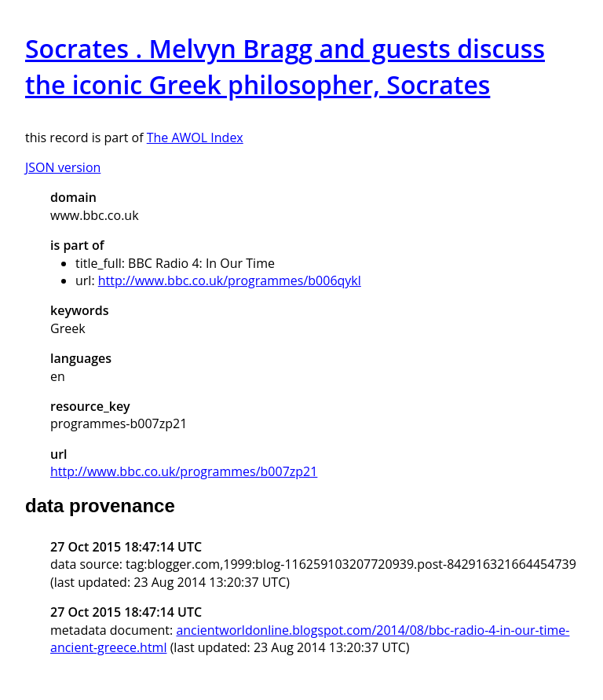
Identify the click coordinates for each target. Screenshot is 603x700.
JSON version (63, 167)
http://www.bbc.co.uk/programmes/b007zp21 (184, 471)
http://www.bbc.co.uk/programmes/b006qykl (230, 280)
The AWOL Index (195, 137)
